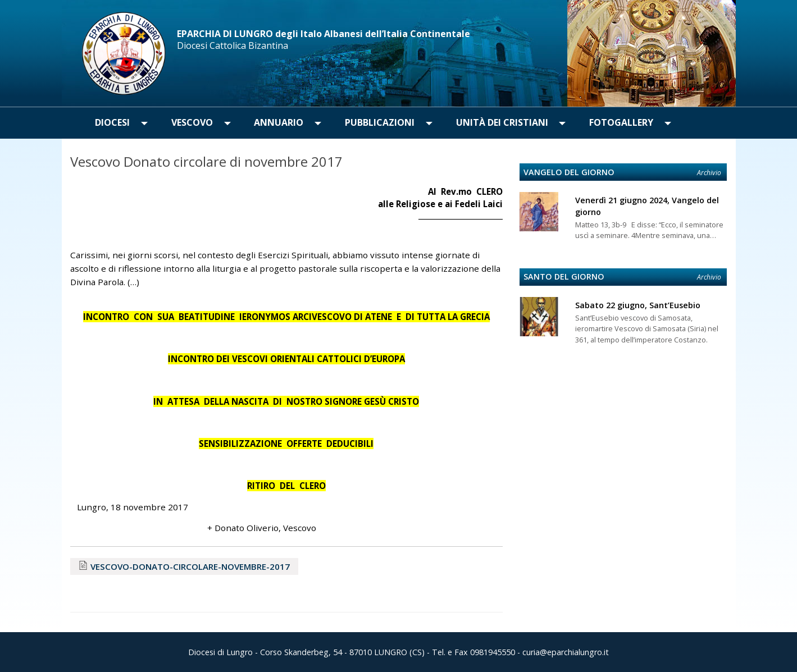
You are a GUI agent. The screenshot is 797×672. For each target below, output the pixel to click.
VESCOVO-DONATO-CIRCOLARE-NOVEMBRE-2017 (190, 566)
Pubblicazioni (380, 122)
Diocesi (112, 122)
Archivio (709, 173)
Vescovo (192, 122)
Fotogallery (621, 122)
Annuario (279, 122)
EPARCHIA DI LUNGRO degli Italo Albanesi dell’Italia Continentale (324, 34)
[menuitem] (113, 123)
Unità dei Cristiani (502, 122)
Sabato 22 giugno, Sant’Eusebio (638, 305)
